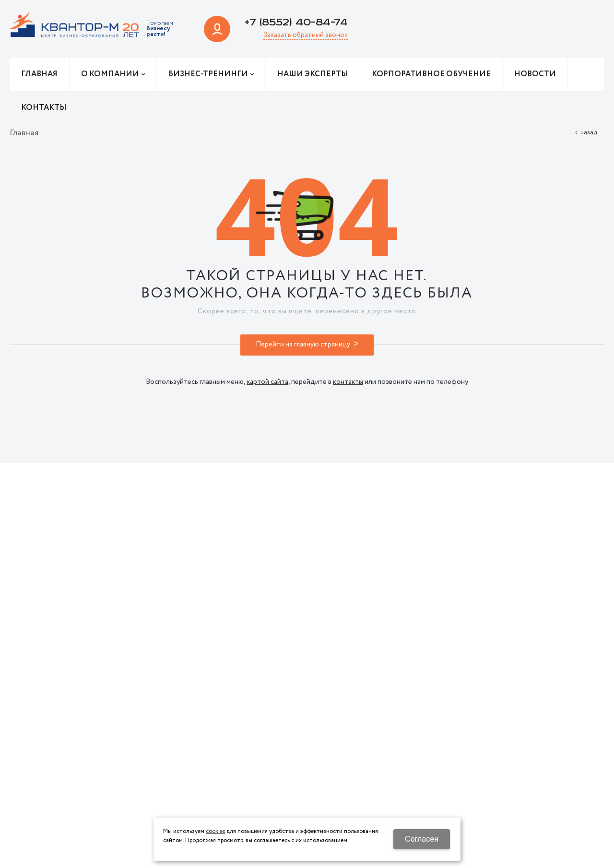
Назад (589, 133)
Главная (24, 133)
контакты (348, 382)
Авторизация (217, 29)
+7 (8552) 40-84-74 (296, 23)
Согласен (422, 839)
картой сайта (267, 382)
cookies (215, 832)
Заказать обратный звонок (306, 36)
